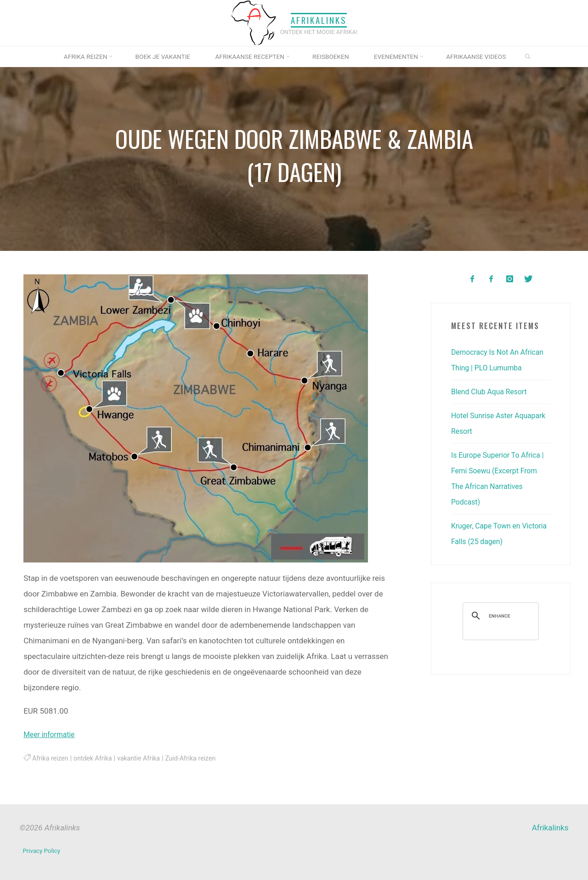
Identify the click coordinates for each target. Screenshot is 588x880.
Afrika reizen (52, 758)
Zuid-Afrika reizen (202, 758)
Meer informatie (51, 734)
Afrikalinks (319, 20)
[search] (499, 631)
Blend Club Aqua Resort (492, 407)
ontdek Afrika (97, 758)
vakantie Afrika (146, 758)
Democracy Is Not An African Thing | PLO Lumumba (488, 368)
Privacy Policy (43, 850)
